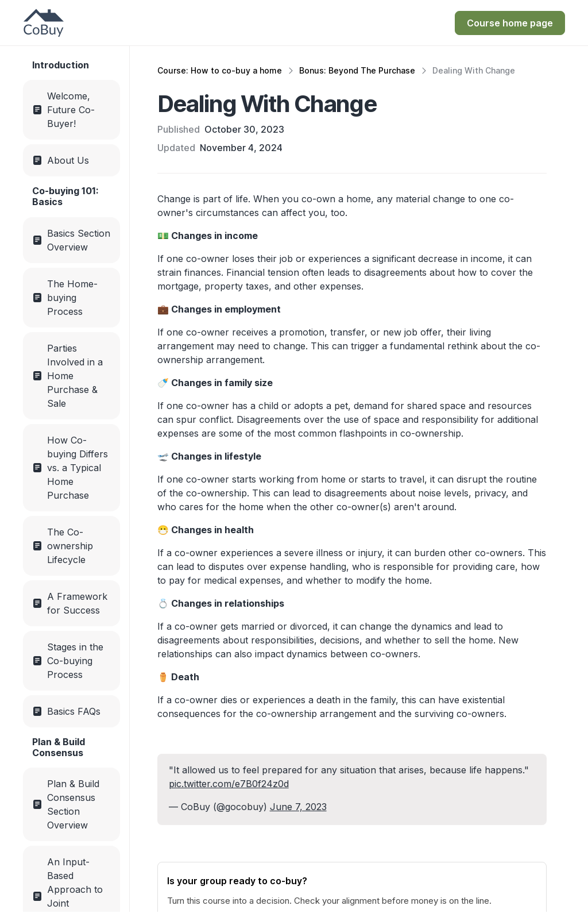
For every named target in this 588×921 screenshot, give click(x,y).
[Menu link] (71, 110)
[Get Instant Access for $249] (510, 23)
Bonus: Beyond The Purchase (357, 70)
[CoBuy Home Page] (44, 23)
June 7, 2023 (298, 807)
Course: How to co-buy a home (220, 70)
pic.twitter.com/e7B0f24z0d (229, 784)
